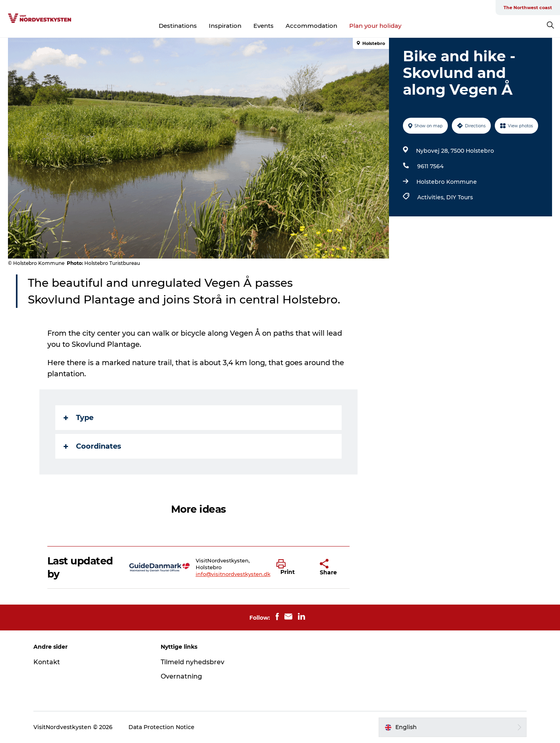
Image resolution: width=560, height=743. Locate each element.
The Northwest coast (528, 8)
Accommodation (311, 26)
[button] (292, 568)
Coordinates (92, 446)
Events (263, 26)
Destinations (178, 26)
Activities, (432, 197)
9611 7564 (430, 166)
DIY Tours (460, 197)
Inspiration (225, 26)
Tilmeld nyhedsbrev (192, 662)
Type (79, 418)
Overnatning (181, 676)
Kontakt (47, 662)
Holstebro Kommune (447, 182)
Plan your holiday (375, 26)
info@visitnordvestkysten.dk (233, 574)
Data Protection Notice (161, 727)
